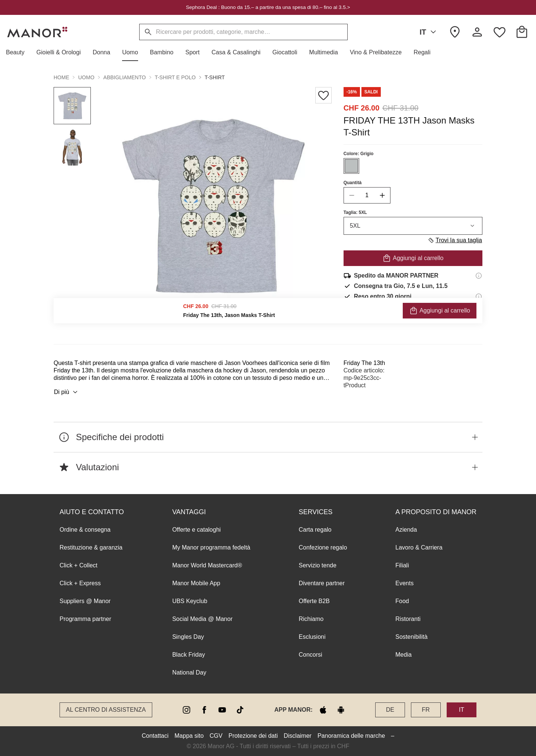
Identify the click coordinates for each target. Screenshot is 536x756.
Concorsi (310, 655)
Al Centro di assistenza (106, 710)
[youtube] (222, 710)
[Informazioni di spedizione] (479, 276)
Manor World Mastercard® (207, 565)
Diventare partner (322, 583)
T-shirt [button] (215, 77)
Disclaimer (298, 736)
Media (403, 655)
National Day (189, 672)
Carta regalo (315, 530)
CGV (216, 736)
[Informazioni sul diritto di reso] (479, 297)
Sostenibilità (411, 637)
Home (61, 77)
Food (402, 601)
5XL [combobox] (413, 226)
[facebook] (204, 710)
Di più (67, 392)
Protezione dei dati (253, 736)
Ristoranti (408, 619)
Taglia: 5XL (355, 212)
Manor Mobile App (196, 583)
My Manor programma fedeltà (211, 547)
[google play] (341, 710)
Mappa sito (189, 736)
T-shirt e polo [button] (175, 77)
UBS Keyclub (190, 601)
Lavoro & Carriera (419, 547)
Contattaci (155, 736)
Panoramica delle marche (351, 736)
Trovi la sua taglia (455, 240)
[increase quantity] (382, 195)
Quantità (353, 183)
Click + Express (80, 583)
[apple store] (323, 710)
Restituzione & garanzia (91, 547)
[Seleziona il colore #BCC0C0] (351, 166)
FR (426, 710)
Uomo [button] (86, 77)
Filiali (402, 565)
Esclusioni (312, 637)
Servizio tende (317, 565)
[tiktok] (240, 710)
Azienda (406, 530)
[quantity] (367, 195)
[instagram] (186, 710)
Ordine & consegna (85, 530)
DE (390, 710)
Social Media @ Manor (202, 619)
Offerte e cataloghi (197, 530)
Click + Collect (79, 565)
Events (404, 583)
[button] (18, 52)
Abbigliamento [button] (125, 77)
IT (429, 32)
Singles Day (188, 637)
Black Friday (189, 655)
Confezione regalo (323, 547)
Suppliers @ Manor (85, 601)
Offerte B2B (314, 601)
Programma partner (85, 619)
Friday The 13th (364, 363)
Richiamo (311, 619)
